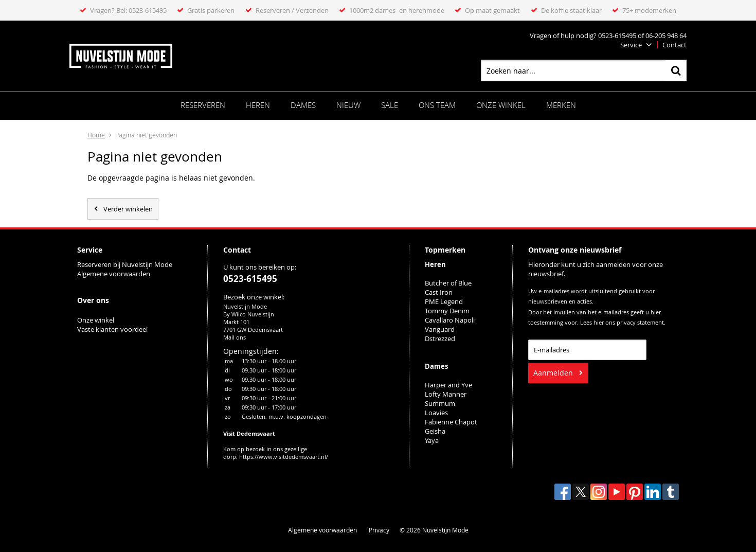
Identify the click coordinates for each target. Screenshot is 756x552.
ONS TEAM (437, 105)
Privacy (379, 530)
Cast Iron (439, 292)
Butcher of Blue (448, 283)
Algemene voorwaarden (114, 274)
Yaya (432, 440)
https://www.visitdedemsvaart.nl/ (284, 457)
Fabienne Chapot (451, 422)
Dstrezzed (440, 339)
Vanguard (440, 329)
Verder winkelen (128, 209)
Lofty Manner (446, 394)
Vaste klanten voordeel (113, 329)
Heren (258, 105)
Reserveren (203, 105)
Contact (674, 45)
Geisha (435, 431)
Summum (440, 403)
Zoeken (676, 70)
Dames (303, 105)
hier (599, 323)
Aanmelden (553, 373)
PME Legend (444, 301)
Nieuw (348, 105)
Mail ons (235, 337)
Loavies (436, 413)
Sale (390, 105)
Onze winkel (501, 105)
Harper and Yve (448, 385)
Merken (561, 105)
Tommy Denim (447, 311)
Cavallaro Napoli (450, 320)
